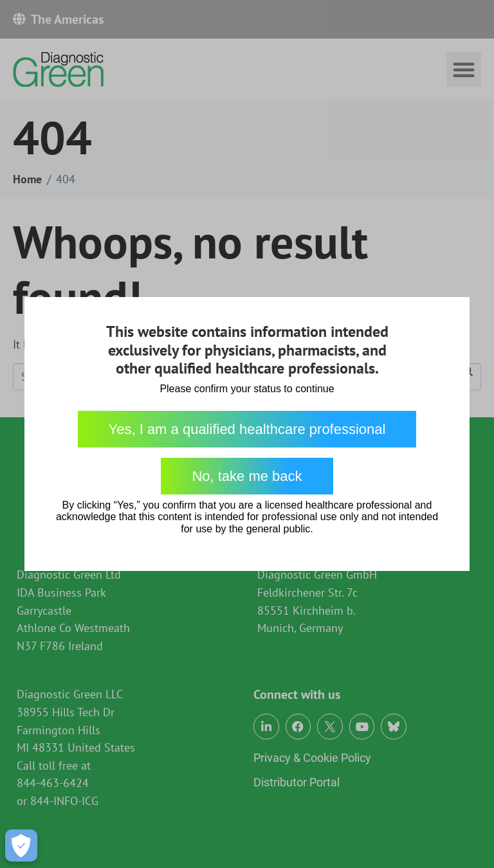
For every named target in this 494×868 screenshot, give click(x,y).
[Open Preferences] (21, 845)
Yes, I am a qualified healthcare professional (247, 429)
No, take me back (247, 476)
